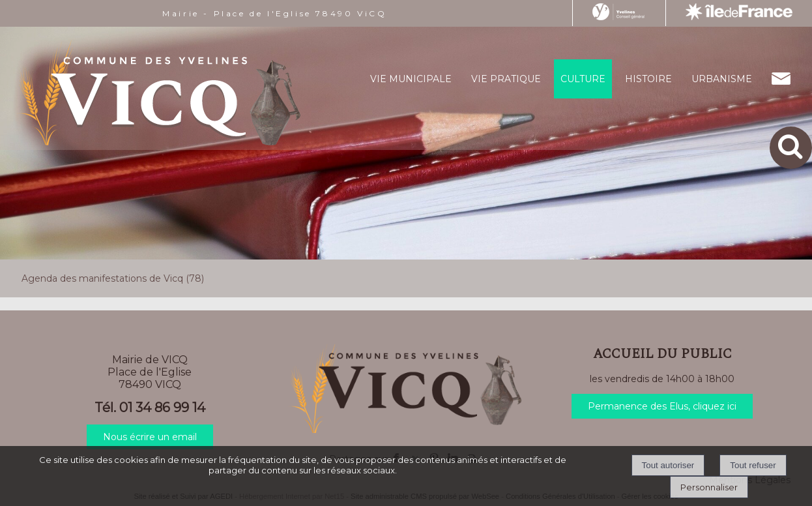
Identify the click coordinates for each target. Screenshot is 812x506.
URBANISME (722, 79)
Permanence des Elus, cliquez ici (662, 406)
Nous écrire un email (150, 437)
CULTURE (583, 79)
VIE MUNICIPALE (411, 79)
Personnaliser (709, 487)
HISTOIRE (648, 79)
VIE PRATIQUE (506, 79)
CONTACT (781, 79)
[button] (791, 148)
